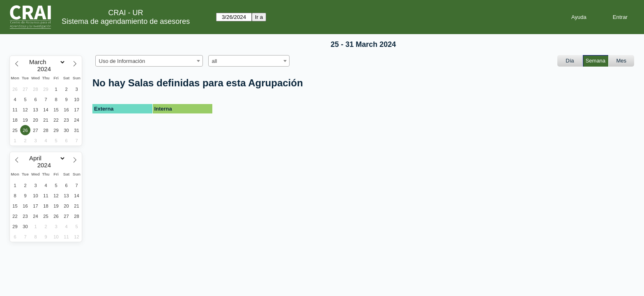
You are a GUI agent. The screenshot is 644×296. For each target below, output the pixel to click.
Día (570, 61)
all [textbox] (215, 61)
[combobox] (149, 61)
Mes (622, 61)
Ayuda (579, 17)
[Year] (46, 69)
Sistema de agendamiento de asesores (126, 21)
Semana (596, 61)
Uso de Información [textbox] (122, 61)
